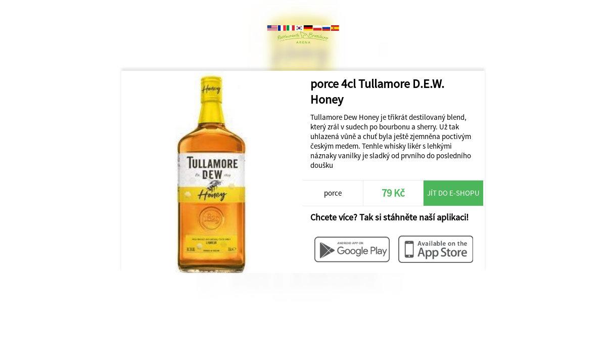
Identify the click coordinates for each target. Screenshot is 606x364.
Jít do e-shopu (453, 193)
